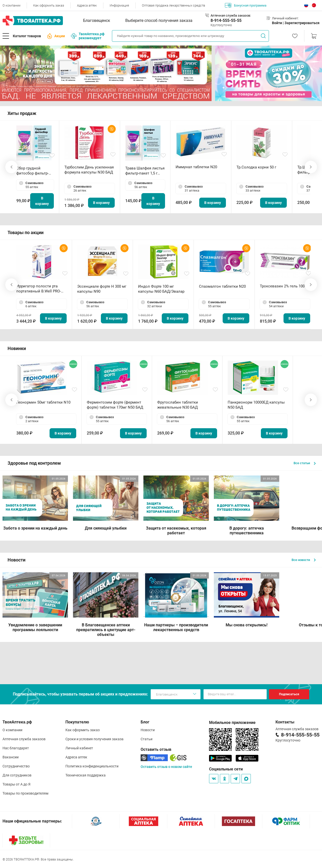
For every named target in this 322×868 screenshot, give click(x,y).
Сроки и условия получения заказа (94, 739)
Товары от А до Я (16, 784)
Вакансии (11, 757)
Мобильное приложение (232, 723)
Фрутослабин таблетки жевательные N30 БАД (178, 405)
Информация (119, 5)
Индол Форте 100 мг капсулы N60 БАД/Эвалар (161, 289)
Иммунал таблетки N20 (196, 167)
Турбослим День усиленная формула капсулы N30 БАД (89, 170)
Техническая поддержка (86, 775)
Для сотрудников (17, 775)
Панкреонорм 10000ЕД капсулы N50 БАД (256, 405)
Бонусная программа (246, 5)
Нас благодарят (16, 748)
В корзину (42, 201)
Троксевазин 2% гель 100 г (284, 286)
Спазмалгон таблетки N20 (222, 286)
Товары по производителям (25, 793)
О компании (11, 5)
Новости (148, 730)
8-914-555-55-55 (226, 20)
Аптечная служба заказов (24, 739)
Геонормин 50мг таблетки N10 (43, 402)
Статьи (147, 739)
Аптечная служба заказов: (231, 15)
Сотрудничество (16, 766)
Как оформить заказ (49, 5)
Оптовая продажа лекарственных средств (173, 5)
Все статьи (305, 463)
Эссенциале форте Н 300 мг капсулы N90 (102, 289)
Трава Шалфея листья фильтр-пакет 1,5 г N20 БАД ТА (145, 171)
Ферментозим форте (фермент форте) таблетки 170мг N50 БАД (115, 405)
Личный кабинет (79, 748)
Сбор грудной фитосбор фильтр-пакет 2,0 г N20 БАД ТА (34, 171)
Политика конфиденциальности (92, 766)
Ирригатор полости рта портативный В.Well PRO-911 (39, 289)
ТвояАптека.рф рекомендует (88, 36)
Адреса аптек (87, 5)
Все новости (304, 560)
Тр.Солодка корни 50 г (256, 167)
